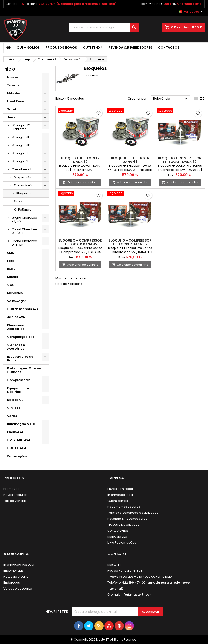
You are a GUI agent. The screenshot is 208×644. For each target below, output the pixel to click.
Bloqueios (24, 193)
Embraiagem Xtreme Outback (24, 370)
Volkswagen (17, 301)
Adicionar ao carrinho (80, 182)
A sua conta (16, 554)
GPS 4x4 (14, 408)
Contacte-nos (118, 531)
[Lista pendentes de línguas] (191, 12)
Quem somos (28, 48)
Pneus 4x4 (15, 432)
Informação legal (120, 495)
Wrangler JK (21, 145)
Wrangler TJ (21, 153)
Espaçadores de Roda (20, 358)
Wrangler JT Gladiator (21, 127)
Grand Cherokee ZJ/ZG (24, 219)
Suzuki (12, 109)
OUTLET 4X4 (93, 48)
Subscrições (17, 456)
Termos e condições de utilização (133, 513)
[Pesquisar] (104, 27)
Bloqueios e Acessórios (16, 327)
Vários (12, 416)
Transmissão (24, 185)
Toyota (13, 85)
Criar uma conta (189, 4)
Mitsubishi (15, 93)
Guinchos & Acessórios (16, 347)
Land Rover (16, 101)
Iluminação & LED (21, 424)
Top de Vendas (15, 501)
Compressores (19, 380)
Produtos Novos (61, 48)
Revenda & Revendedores (130, 48)
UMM (11, 253)
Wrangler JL (20, 137)
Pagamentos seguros (124, 507)
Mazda (13, 277)
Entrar (168, 4)
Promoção (12, 489)
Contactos (169, 48)
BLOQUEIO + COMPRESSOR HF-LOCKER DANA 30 (180, 160)
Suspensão (23, 177)
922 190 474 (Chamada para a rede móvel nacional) (78, 4)
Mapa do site (117, 537)
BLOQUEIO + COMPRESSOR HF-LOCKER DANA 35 (80, 242)
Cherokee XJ (21, 169)
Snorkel (20, 201)
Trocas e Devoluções (123, 525)
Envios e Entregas (121, 489)
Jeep (11, 117)
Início (9, 69)
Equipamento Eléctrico (18, 390)
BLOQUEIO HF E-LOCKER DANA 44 (130, 160)
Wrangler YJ (21, 161)
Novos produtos (15, 495)
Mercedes (15, 293)
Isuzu (11, 269)
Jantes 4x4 (16, 317)
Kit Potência (23, 209)
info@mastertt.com (137, 594)
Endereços (12, 583)
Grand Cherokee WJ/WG (24, 231)
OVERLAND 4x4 (19, 440)
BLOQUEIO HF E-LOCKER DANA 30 (80, 160)
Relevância (171, 99)
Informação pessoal (19, 565)
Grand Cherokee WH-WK (24, 243)
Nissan (13, 77)
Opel (11, 285)
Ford (11, 261)
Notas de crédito (16, 577)
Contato (11, 4)
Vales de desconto (18, 588)
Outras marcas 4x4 (23, 309)
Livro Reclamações (122, 543)
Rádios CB (15, 400)
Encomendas (13, 571)
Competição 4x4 (21, 337)
